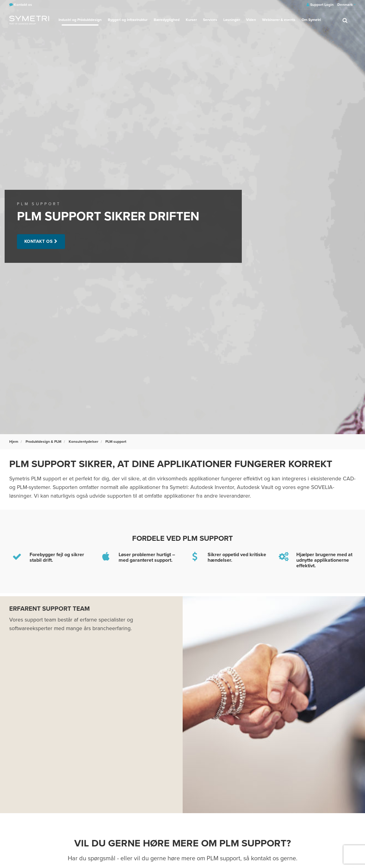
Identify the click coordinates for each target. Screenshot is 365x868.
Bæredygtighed (167, 20)
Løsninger (232, 20)
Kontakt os (39, 241)
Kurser (191, 20)
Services (210, 20)
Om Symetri (311, 20)
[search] (345, 20)
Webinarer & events (279, 20)
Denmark (347, 5)
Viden (251, 20)
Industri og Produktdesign (80, 20)
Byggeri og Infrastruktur (128, 20)
